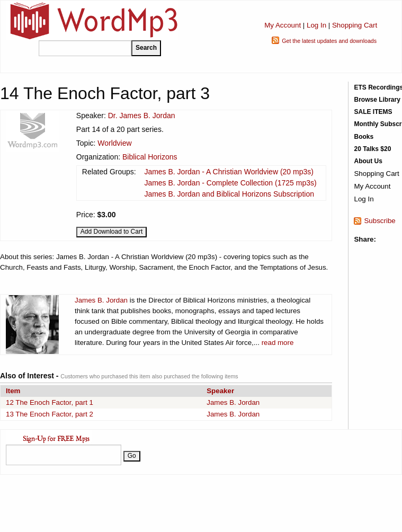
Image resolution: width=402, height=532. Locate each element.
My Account (283, 25)
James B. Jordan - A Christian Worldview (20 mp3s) (229, 172)
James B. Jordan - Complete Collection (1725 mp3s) (230, 183)
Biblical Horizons (150, 157)
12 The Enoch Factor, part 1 (50, 402)
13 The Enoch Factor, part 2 (50, 414)
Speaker (220, 391)
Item (13, 391)
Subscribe (379, 221)
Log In (316, 25)
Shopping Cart (355, 25)
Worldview (114, 143)
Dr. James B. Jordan (142, 116)
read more (278, 343)
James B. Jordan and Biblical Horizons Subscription (229, 194)
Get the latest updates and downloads (329, 41)
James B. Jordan (101, 300)
